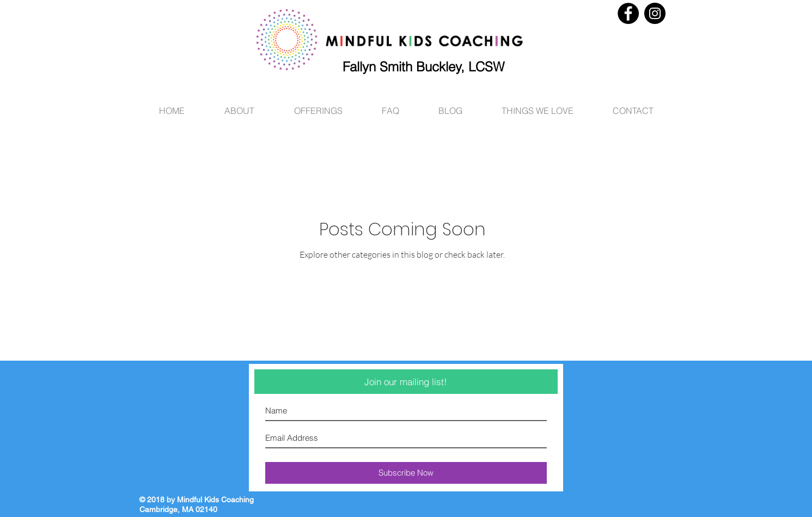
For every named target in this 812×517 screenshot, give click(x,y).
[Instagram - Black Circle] (655, 13)
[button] (538, 106)
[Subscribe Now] (406, 473)
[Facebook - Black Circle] (628, 13)
